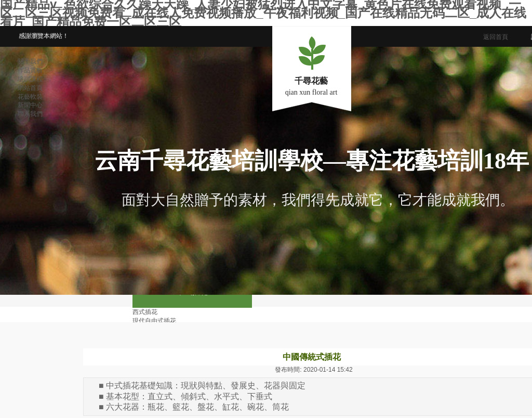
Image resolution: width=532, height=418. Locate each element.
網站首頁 (30, 88)
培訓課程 (30, 79)
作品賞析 (30, 70)
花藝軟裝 (30, 97)
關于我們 (30, 61)
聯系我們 (30, 114)
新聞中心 (30, 105)
